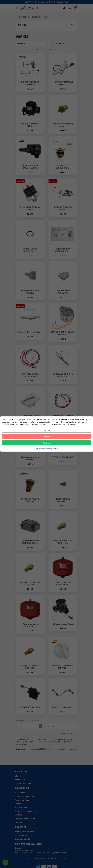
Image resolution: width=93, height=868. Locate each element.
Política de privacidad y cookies (47, 449)
